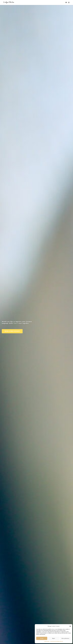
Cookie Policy (47, 641)
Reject (54, 638)
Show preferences (65, 638)
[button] (70, 626)
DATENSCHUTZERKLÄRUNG (57, 641)
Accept (42, 638)
